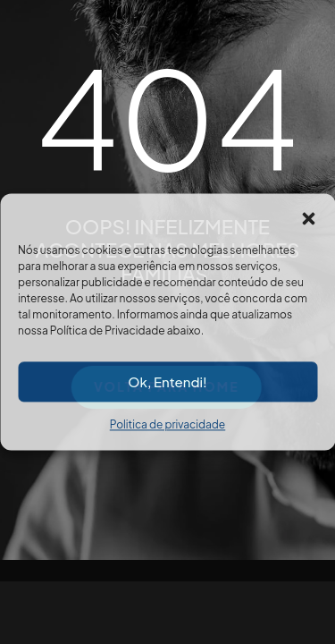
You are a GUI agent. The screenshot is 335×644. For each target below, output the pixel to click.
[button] (308, 216)
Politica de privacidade (167, 424)
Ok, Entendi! (167, 381)
